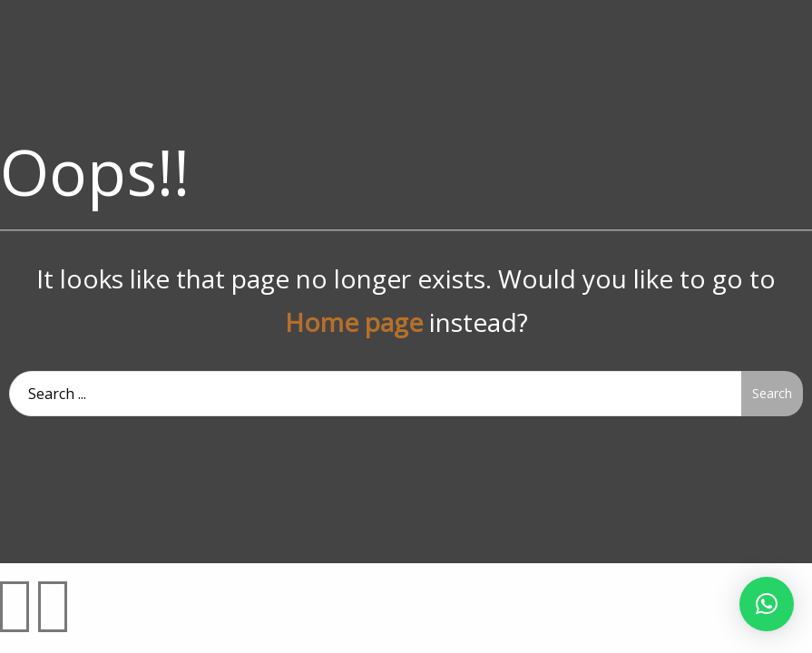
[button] (767, 604)
